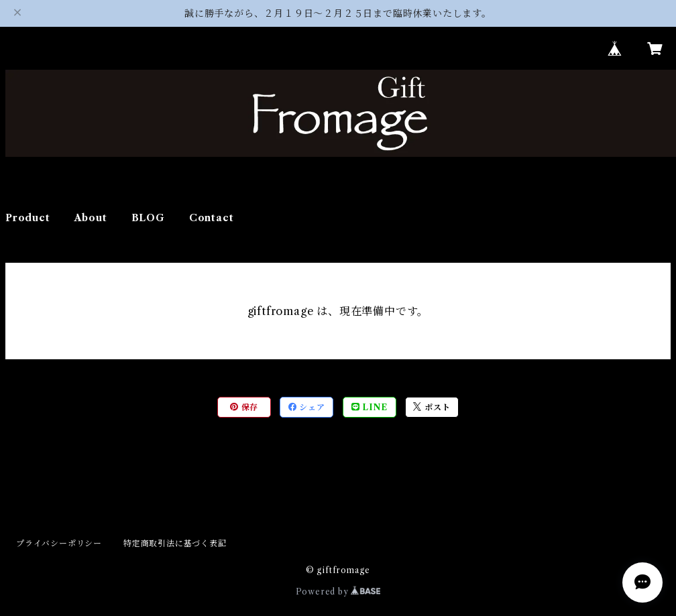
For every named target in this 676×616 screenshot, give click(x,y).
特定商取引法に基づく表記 (175, 543)
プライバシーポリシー (59, 543)
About (91, 218)
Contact (212, 218)
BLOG (148, 218)
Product (28, 218)
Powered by (338, 592)
